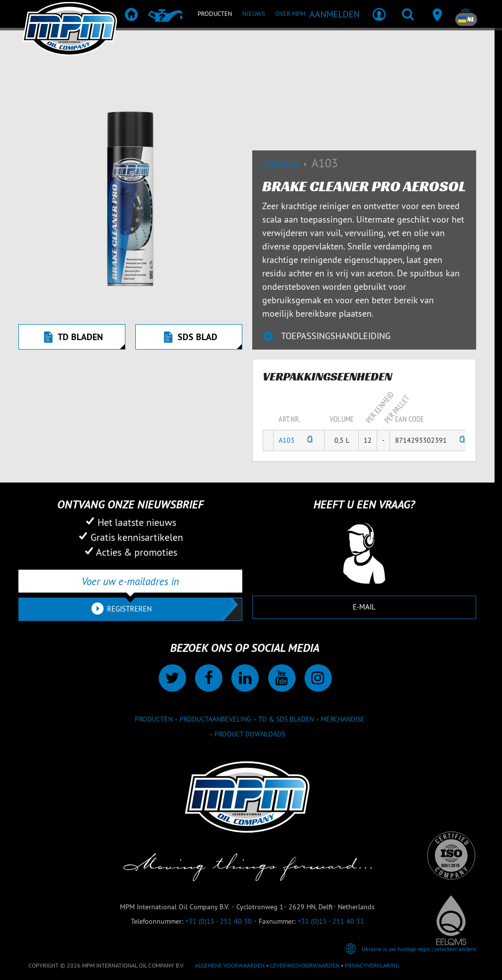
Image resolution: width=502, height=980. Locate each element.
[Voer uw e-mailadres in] (130, 581)
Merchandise (343, 719)
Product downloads (250, 734)
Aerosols (287, 164)
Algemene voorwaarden (230, 965)
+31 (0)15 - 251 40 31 (331, 921)
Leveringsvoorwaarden (305, 965)
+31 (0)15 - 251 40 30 (218, 921)
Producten (154, 719)
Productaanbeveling (215, 719)
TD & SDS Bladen (286, 719)
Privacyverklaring (372, 965)
